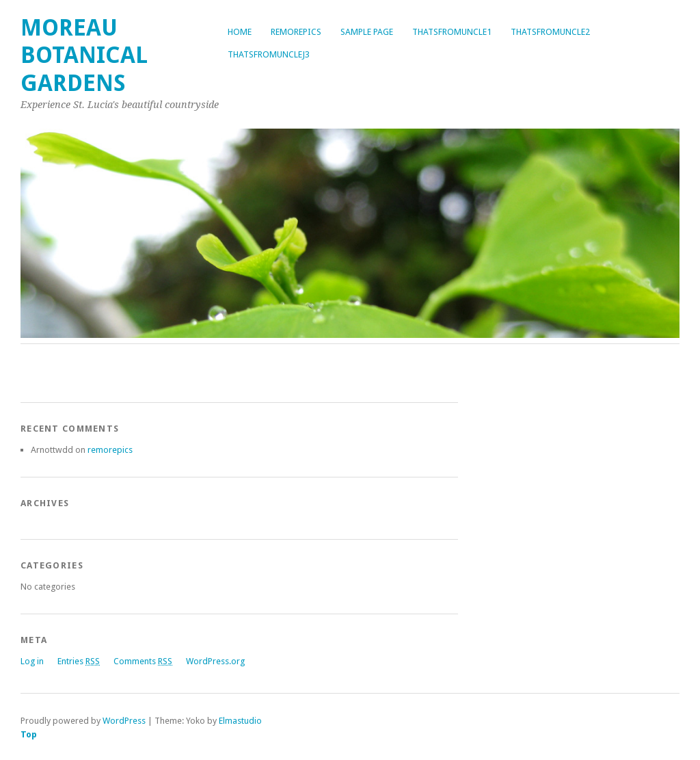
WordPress (124, 721)
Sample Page (367, 32)
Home (240, 32)
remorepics (296, 32)
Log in (32, 661)
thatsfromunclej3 (269, 54)
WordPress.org (215, 661)
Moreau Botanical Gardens (84, 55)
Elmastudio (240, 721)
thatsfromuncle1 (452, 32)
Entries (79, 661)
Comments (143, 661)
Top (29, 734)
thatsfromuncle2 (550, 32)
